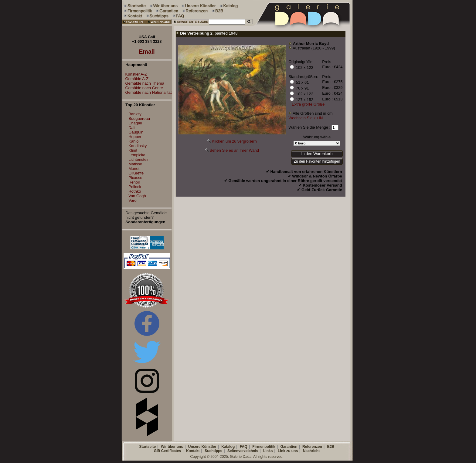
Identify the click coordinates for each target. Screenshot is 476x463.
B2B (331, 447)
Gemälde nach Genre (143, 88)
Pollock (135, 187)
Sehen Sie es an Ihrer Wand (234, 150)
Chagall (135, 123)
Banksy (135, 114)
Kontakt (193, 451)
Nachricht (311, 451)
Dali (132, 128)
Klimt (133, 150)
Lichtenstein (139, 159)
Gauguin (136, 132)
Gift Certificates (167, 451)
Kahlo (133, 141)
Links (268, 451)
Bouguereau (139, 118)
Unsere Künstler (202, 447)
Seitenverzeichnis (243, 451)
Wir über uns (172, 447)
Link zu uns (288, 451)
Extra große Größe (308, 104)
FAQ (244, 447)
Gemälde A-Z (136, 79)
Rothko (135, 191)
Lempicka (137, 155)
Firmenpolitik (264, 447)
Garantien (289, 447)
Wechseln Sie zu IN (306, 118)
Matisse (135, 164)
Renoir (134, 182)
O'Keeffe (136, 173)
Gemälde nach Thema (143, 83)
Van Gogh (137, 196)
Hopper (135, 137)
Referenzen (312, 447)
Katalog (228, 447)
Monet (134, 169)
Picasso (135, 178)
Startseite (147, 447)
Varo (133, 200)
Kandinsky (138, 146)
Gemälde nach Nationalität (147, 92)
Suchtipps (213, 451)
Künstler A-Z (135, 74)
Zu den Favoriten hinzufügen (317, 161)
